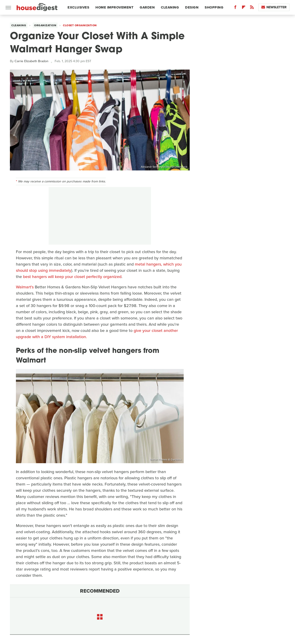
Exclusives (78, 7)
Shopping (214, 7)
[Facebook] (235, 8)
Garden (147, 7)
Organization (45, 25)
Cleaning (170, 7)
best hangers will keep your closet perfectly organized (72, 277)
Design (192, 7)
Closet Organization (80, 25)
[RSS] (252, 8)
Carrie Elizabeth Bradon (31, 61)
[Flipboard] (244, 8)
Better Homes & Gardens (166, 460)
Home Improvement (114, 7)
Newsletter (274, 7)
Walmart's (25, 287)
